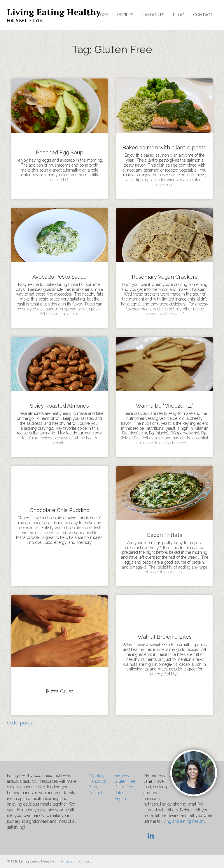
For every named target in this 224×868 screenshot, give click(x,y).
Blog (179, 15)
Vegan (120, 799)
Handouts (153, 15)
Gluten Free (125, 781)
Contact (203, 15)
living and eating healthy (183, 821)
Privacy (67, 861)
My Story (98, 15)
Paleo (119, 793)
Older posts (20, 723)
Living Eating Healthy (54, 12)
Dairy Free (124, 787)
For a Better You (25, 21)
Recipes (125, 15)
